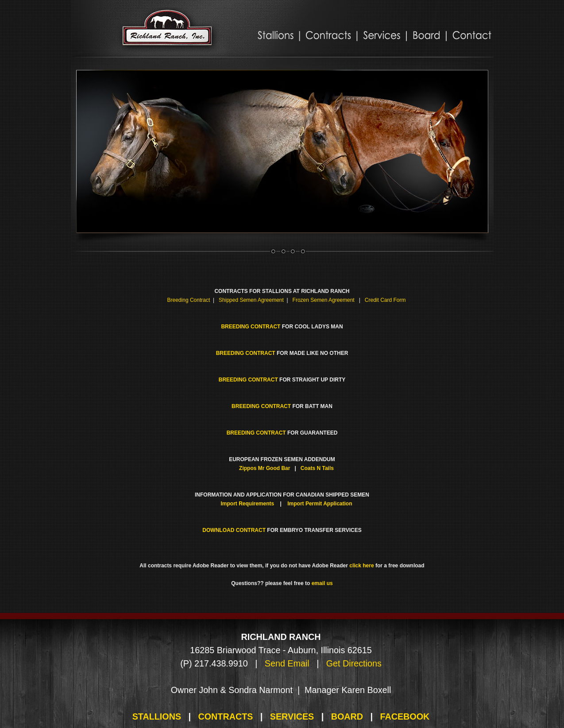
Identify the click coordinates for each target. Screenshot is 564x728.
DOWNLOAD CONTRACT (234, 530)
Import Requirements (248, 504)
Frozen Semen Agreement (324, 300)
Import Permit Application (320, 504)
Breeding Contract (189, 300)
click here (361, 566)
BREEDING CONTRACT (251, 327)
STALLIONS (157, 716)
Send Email (287, 663)
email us (322, 583)
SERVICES (292, 716)
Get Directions (354, 663)
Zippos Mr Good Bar (265, 468)
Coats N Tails (317, 468)
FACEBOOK (405, 716)
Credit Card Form (385, 300)
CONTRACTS (225, 716)
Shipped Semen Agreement (251, 300)
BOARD (347, 716)
